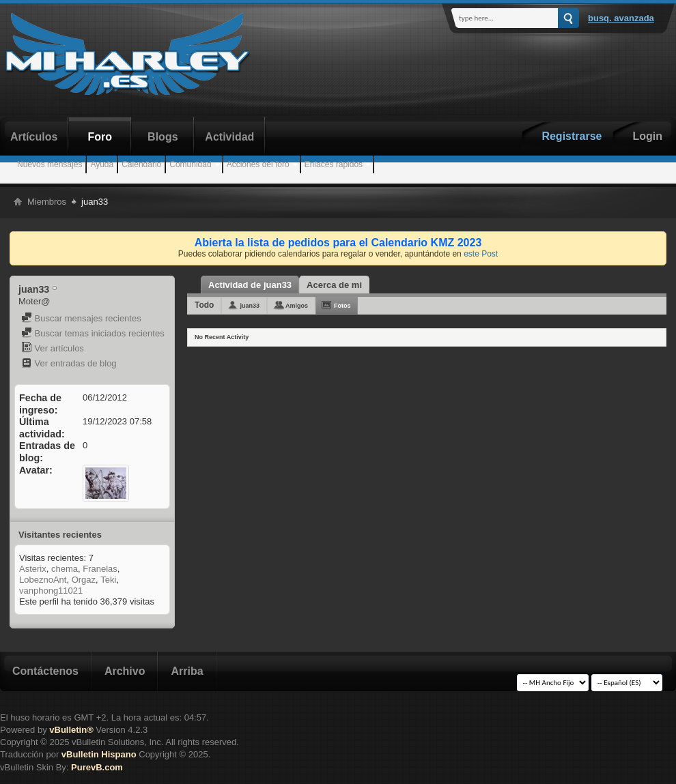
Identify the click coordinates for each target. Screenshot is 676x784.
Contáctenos (45, 671)
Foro (100, 137)
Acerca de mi (334, 285)
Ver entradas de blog (69, 363)
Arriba (187, 671)
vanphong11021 (51, 591)
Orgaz (84, 580)
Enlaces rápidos (334, 164)
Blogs (163, 137)
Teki (108, 580)
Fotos (342, 306)
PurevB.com (97, 767)
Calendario (141, 164)
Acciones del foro (258, 164)
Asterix (33, 569)
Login (647, 136)
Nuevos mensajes (50, 164)
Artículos (34, 137)
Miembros (47, 202)
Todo (204, 305)
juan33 (250, 306)
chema (65, 569)
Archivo (125, 671)
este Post (481, 254)
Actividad (229, 137)
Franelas (100, 569)
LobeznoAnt (43, 580)
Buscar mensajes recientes (81, 318)
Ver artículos (53, 348)
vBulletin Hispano (99, 754)
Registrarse (572, 136)
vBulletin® (71, 730)
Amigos (297, 306)
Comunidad (190, 164)
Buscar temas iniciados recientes (93, 333)
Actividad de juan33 (250, 285)
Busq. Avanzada (621, 18)
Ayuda (102, 164)
